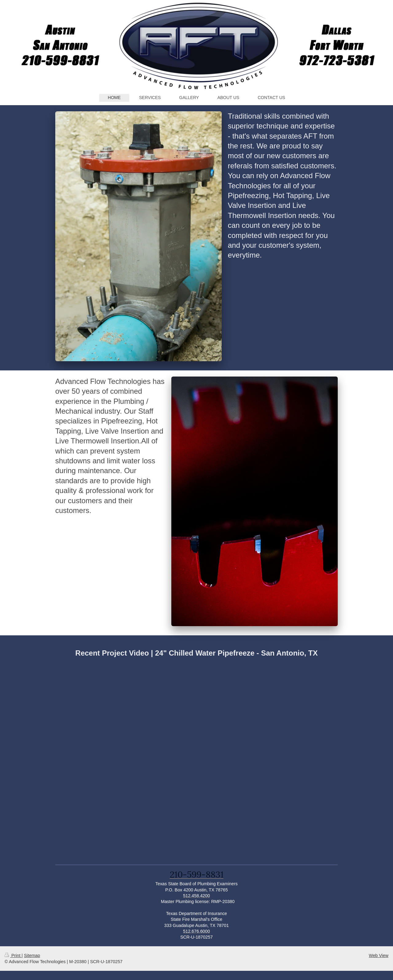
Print (13, 955)
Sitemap (32, 955)
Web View (379, 955)
